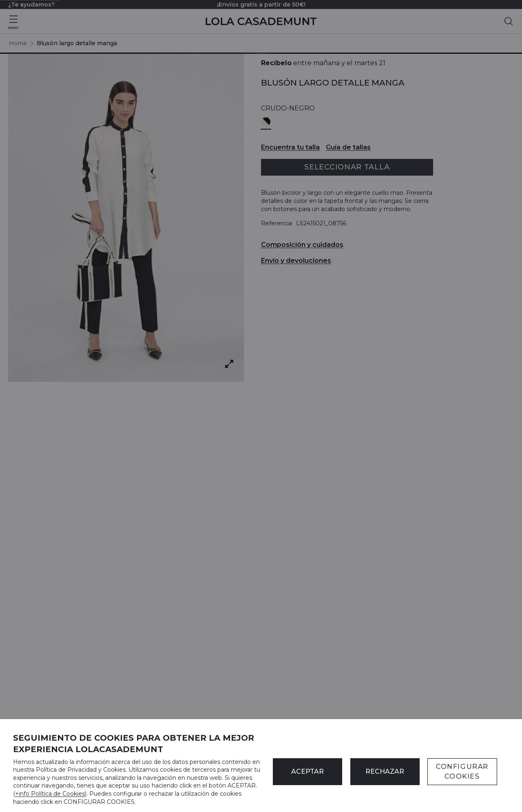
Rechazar (385, 771)
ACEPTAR (307, 771)
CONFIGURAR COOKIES (462, 771)
